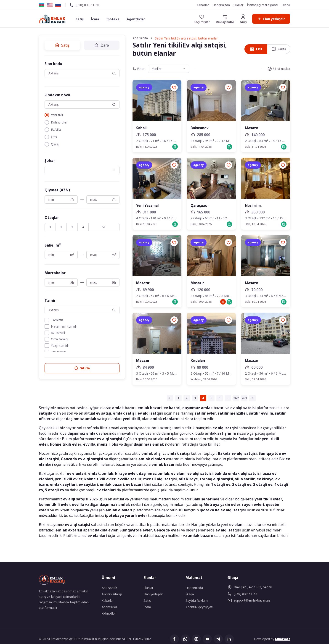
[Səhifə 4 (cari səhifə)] (193, 400)
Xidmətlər (109, 614)
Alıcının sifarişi (112, 594)
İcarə (96, 19)
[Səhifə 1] (168, 400)
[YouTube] (207, 639)
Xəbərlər (203, 5)
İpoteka (114, 19)
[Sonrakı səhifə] (242, 400)
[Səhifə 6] (210, 400)
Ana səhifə (109, 588)
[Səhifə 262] (226, 400)
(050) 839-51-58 (87, 5)
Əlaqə (286, 5)
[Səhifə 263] (234, 400)
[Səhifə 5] (201, 400)
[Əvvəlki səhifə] (160, 400)
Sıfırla (72, 368)
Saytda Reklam (197, 601)
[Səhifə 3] (185, 400)
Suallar (238, 5)
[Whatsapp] (185, 639)
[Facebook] (174, 639)
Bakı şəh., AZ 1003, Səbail (249, 587)
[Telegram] (218, 639)
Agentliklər (137, 19)
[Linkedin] (229, 639)
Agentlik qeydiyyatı (199, 607)
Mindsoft (283, 639)
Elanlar (148, 588)
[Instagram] (196, 639)
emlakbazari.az (249, 601)
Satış (81, 19)
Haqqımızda (221, 5)
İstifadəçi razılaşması (263, 5)
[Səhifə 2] (177, 400)
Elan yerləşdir (271, 19)
